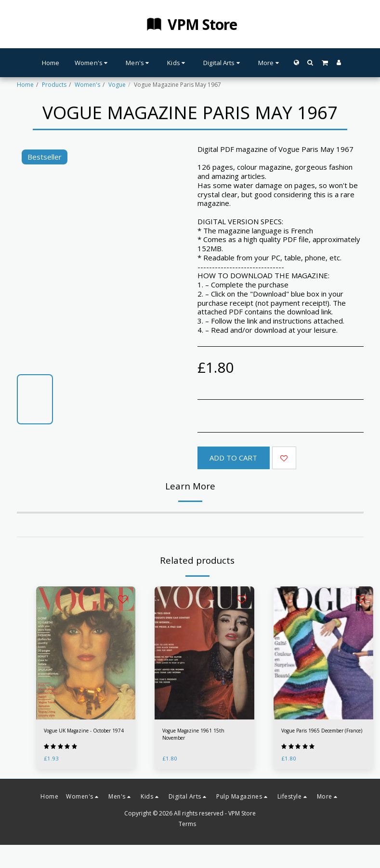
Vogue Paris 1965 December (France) (320, 736)
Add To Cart (233, 458)
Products (54, 85)
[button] (310, 62)
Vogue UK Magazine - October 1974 (85, 736)
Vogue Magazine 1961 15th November (199, 736)
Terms (187, 834)
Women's (87, 85)
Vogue (117, 85)
